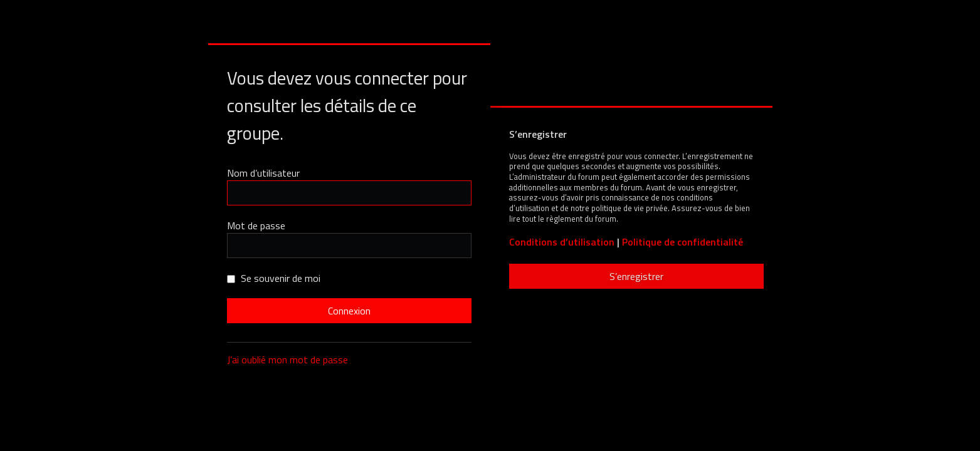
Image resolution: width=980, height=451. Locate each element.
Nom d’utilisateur (263, 173)
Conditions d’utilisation (562, 242)
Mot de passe (256, 225)
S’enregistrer (636, 276)
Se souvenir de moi (274, 278)
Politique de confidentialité (682, 242)
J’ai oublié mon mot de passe (287, 360)
